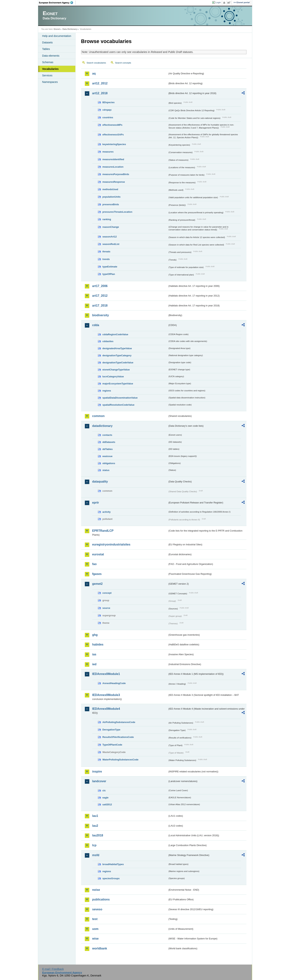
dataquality (100, 482)
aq (94, 73)
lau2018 (98, 835)
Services (47, 75)
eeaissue (108, 456)
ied (94, 664)
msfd (96, 855)
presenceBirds (111, 204)
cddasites (108, 341)
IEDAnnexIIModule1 (106, 674)
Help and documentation (57, 36)
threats (106, 252)
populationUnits (112, 197)
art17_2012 (100, 296)
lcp (94, 845)
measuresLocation (113, 167)
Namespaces (50, 82)
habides (98, 644)
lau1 (95, 816)
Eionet (57, 29)
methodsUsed (110, 189)
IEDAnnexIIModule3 (106, 695)
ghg (95, 635)
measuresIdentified (113, 159)
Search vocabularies (96, 63)
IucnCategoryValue (113, 376)
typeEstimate (110, 267)
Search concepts (123, 63)
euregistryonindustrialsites (111, 544)
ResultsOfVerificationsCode (118, 737)
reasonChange (111, 227)
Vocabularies (51, 69)
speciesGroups (111, 878)
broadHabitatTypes (113, 864)
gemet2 (97, 584)
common (98, 416)
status (106, 470)
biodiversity (101, 315)
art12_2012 (100, 83)
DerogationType (111, 730)
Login (218, 2)
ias (94, 654)
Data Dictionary (70, 29)
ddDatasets (109, 442)
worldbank (100, 948)
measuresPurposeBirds (116, 174)
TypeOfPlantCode (112, 745)
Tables (46, 49)
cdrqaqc (107, 110)
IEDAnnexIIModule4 (106, 709)
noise (96, 890)
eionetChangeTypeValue (116, 370)
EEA (57, 3)
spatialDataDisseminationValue (120, 398)
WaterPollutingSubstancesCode (121, 760)
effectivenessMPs (112, 125)
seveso (97, 909)
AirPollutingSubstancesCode (119, 722)
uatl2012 (107, 804)
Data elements (51, 56)
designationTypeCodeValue (118, 363)
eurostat (98, 554)
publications (101, 899)
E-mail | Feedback (53, 969)
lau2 (95, 826)
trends (106, 259)
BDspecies (109, 102)
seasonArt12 (110, 237)
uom (95, 929)
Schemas (48, 62)
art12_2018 (100, 93)
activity (107, 512)
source (106, 608)
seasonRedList (111, 244)
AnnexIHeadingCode (114, 683)
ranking (107, 219)
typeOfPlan (109, 274)
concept (107, 593)
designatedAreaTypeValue (117, 348)
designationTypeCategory (117, 355)
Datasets (48, 42)
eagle (106, 798)
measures (108, 152)
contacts (107, 435)
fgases (97, 574)
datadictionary (102, 426)
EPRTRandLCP (103, 531)
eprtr (96, 503)
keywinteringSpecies (114, 144)
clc (104, 790)
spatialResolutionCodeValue (118, 405)
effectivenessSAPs (113, 135)
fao (94, 564)
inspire (97, 772)
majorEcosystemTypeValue (118, 384)
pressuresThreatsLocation (117, 212)
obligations (109, 463)
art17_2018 (100, 306)
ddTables (108, 449)
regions (107, 391)
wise (96, 939)
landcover (99, 781)
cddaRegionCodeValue (115, 334)
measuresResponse (114, 182)
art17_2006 (100, 286)
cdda (96, 325)
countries (108, 117)
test (95, 919)
